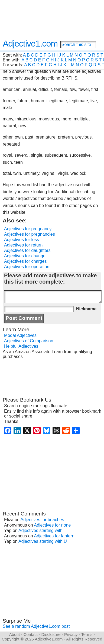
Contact (31, 634)
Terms (87, 634)
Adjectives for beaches (42, 520)
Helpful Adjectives (21, 346)
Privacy (71, 634)
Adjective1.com (30, 44)
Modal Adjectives (20, 335)
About (14, 634)
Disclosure (51, 634)
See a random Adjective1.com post (36, 626)
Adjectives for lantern (54, 536)
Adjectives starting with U (43, 541)
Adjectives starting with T (42, 530)
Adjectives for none (52, 525)
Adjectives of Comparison (29, 341)
